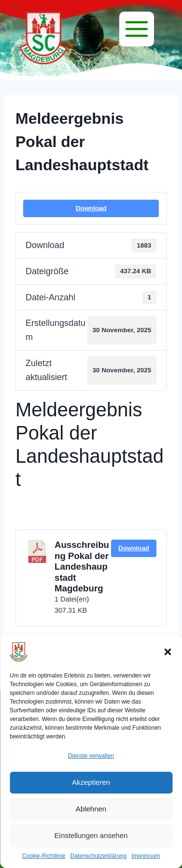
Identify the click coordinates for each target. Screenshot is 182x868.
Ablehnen (91, 809)
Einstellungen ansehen (91, 835)
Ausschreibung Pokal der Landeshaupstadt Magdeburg (82, 566)
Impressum (146, 856)
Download (91, 208)
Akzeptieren (91, 782)
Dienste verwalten (91, 756)
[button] (168, 652)
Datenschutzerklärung (98, 856)
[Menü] (137, 29)
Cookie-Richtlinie (43, 856)
